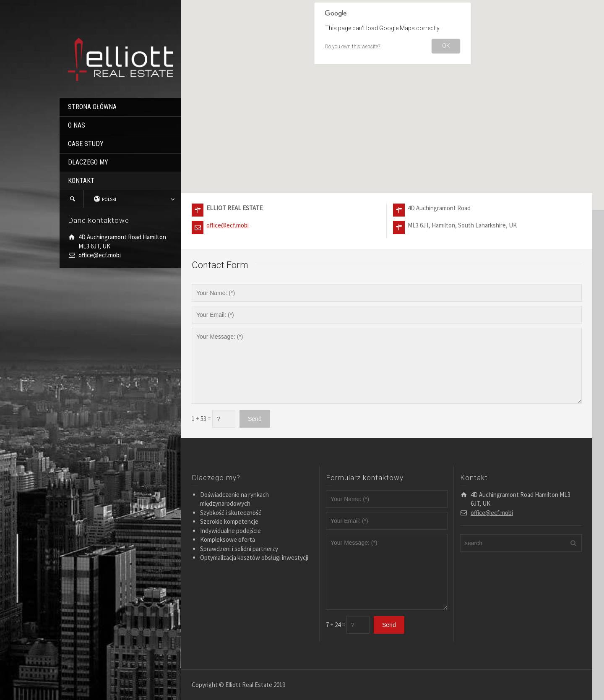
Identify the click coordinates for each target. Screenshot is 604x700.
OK (446, 46)
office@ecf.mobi (100, 255)
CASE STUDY (86, 144)
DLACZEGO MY (88, 162)
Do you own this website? (353, 47)
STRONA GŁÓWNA (92, 107)
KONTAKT (81, 181)
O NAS (77, 125)
